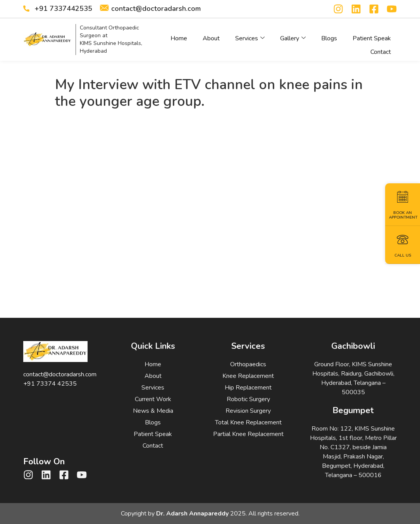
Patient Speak (372, 36)
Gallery (293, 36)
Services (250, 36)
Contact (381, 46)
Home (179, 36)
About (211, 36)
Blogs (329, 36)
